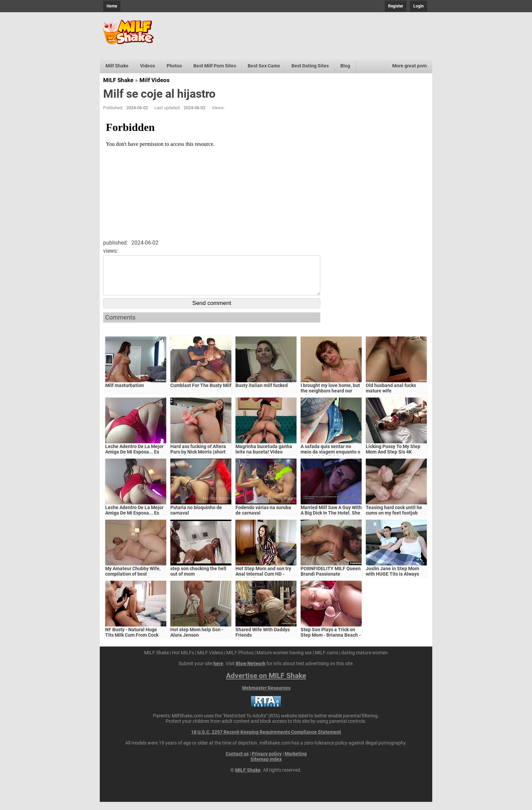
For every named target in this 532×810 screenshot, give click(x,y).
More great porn (410, 66)
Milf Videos (155, 80)
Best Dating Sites (310, 66)
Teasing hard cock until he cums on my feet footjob (394, 518)
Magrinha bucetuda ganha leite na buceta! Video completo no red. (264, 460)
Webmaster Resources (266, 696)
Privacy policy (267, 762)
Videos (148, 66)
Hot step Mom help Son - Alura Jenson (197, 640)
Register (396, 6)
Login (419, 6)
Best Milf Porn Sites (215, 66)
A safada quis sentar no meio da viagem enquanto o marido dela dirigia (330, 460)
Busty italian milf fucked (262, 393)
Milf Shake (117, 66)
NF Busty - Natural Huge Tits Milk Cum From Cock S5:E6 (132, 643)
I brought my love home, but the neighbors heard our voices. (330, 399)
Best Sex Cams (264, 66)
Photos (174, 66)
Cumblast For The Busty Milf (201, 393)
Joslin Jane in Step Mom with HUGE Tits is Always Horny (392, 582)
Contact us (237, 762)
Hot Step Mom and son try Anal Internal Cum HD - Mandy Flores (263, 582)
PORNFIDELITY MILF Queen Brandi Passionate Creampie (331, 582)
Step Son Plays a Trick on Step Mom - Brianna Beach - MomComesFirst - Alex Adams (331, 646)
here (218, 672)
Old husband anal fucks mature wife (391, 396)
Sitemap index (266, 767)
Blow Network (251, 672)
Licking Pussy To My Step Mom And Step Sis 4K (393, 457)
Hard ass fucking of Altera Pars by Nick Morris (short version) (198, 460)
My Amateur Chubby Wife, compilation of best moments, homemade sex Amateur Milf (133, 585)
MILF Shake (118, 80)
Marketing (296, 762)
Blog (345, 66)
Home (112, 6)
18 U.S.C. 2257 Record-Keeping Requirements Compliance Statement (266, 740)
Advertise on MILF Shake (266, 684)
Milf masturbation (125, 393)
